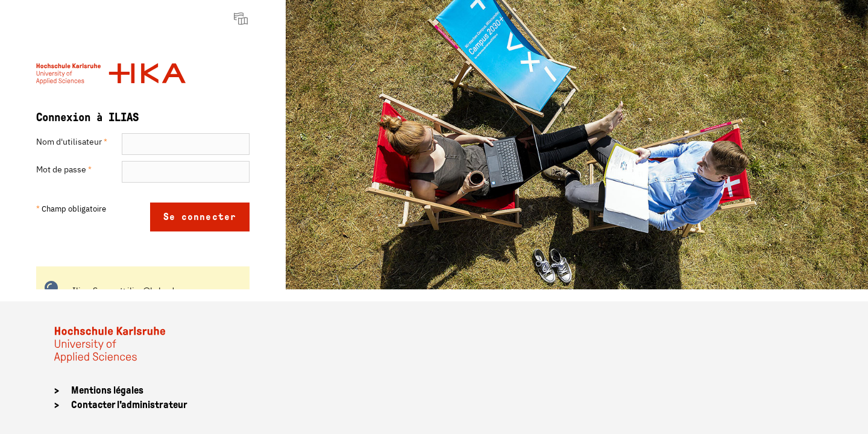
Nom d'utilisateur (72, 142)
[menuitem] (242, 18)
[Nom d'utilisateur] (186, 144)
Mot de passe (64, 169)
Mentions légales (107, 390)
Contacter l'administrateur (129, 405)
